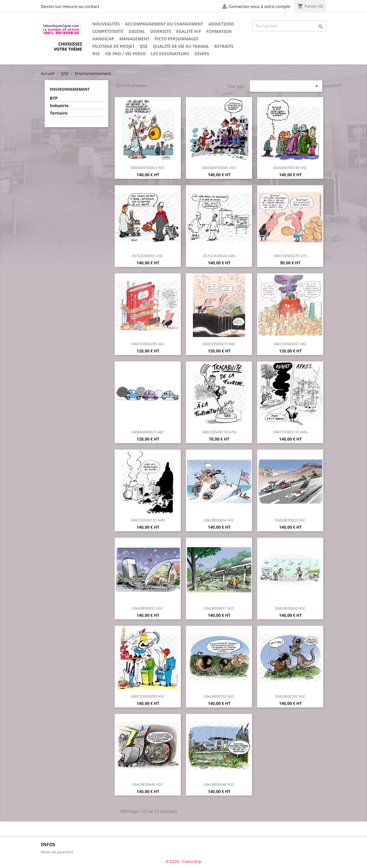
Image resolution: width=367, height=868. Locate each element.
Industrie (59, 106)
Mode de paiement (57, 852)
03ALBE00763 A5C (219, 696)
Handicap (103, 39)
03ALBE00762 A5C (290, 696)
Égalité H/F (189, 31)
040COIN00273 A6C (219, 344)
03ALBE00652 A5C (148, 608)
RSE (96, 54)
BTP (54, 98)
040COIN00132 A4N (148, 520)
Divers (202, 54)
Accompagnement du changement (164, 24)
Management (134, 39)
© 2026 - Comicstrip (183, 861)
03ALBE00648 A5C (219, 784)
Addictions (221, 24)
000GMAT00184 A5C (290, 168)
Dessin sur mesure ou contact (70, 6)
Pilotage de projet (113, 46)
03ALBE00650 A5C (290, 608)
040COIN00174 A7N (219, 432)
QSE (144, 46)
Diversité (161, 31)
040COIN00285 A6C (148, 344)
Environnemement (70, 89)
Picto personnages (177, 39)
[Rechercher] (289, 26)
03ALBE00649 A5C (148, 784)
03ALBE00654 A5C (219, 520)
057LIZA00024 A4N (219, 256)
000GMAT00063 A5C (148, 168)
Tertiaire (59, 113)
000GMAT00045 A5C (219, 168)
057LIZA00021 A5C (148, 256)
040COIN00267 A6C (290, 344)
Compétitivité (108, 31)
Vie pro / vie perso (125, 54)
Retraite (224, 46)
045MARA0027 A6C (148, 432)
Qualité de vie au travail (181, 46)
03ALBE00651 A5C (219, 608)
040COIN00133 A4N (290, 432)
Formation (219, 31)
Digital (137, 31)
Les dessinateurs (170, 54)
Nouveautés (106, 24)
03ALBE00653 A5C (290, 520)
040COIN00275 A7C (290, 256)
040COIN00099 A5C (148, 696)
